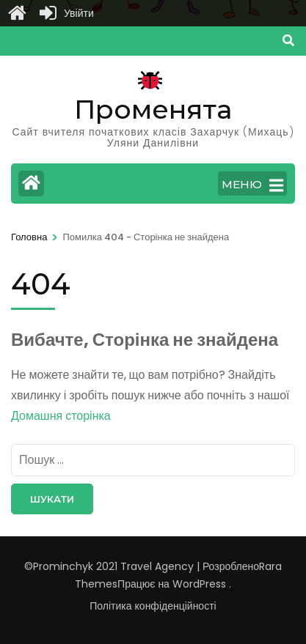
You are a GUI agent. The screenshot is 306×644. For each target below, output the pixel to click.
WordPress (199, 584)
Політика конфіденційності (153, 606)
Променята (153, 109)
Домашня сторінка (61, 416)
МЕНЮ (252, 185)
